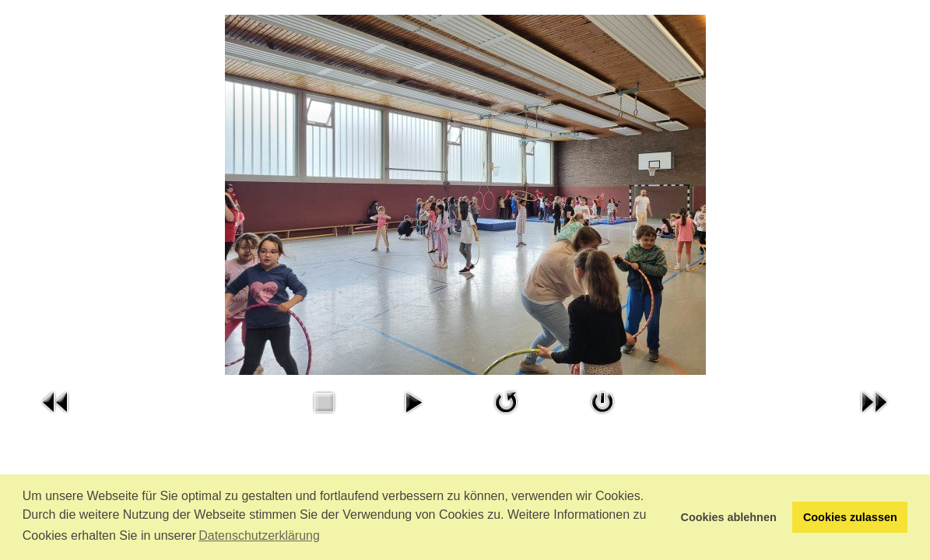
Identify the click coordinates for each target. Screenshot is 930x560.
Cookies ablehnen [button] (729, 517)
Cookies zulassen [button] (850, 517)
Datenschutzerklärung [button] (259, 535)
